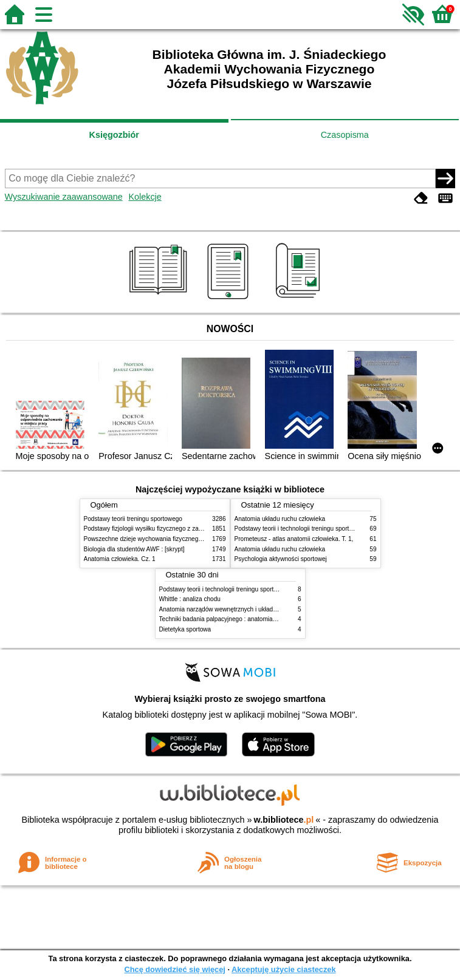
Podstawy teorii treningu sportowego (133, 519)
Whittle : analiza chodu (190, 599)
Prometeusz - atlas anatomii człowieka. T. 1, (294, 539)
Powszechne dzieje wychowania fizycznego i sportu (154, 539)
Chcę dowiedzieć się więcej (174, 969)
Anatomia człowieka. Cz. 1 (120, 559)
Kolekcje (145, 197)
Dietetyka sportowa (185, 629)
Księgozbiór (114, 135)
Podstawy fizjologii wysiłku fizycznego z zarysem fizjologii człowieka (176, 529)
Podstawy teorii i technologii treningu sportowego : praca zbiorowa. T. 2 (331, 529)
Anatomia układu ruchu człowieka (280, 519)
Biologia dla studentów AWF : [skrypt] (134, 549)
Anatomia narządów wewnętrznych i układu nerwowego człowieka (249, 609)
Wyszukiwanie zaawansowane (64, 197)
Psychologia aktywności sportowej (281, 559)
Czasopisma (345, 135)
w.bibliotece (284, 820)
